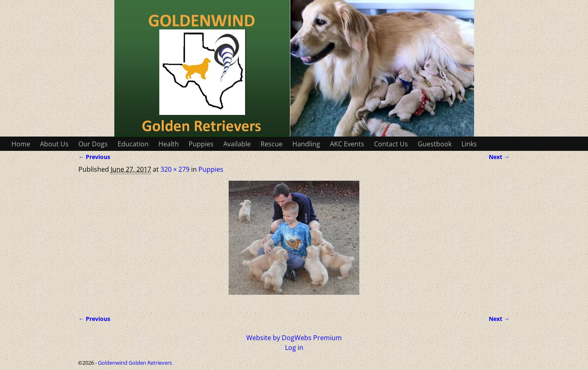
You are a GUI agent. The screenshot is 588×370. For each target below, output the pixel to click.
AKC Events (347, 144)
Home (21, 144)
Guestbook (435, 144)
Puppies (201, 144)
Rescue (272, 144)
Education (133, 144)
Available (237, 144)
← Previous (94, 157)
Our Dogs (93, 144)
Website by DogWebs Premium (294, 338)
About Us (54, 144)
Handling (306, 144)
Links (469, 144)
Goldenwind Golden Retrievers (135, 363)
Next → (499, 157)
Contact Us (391, 144)
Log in (294, 348)
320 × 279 (175, 169)
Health (169, 144)
